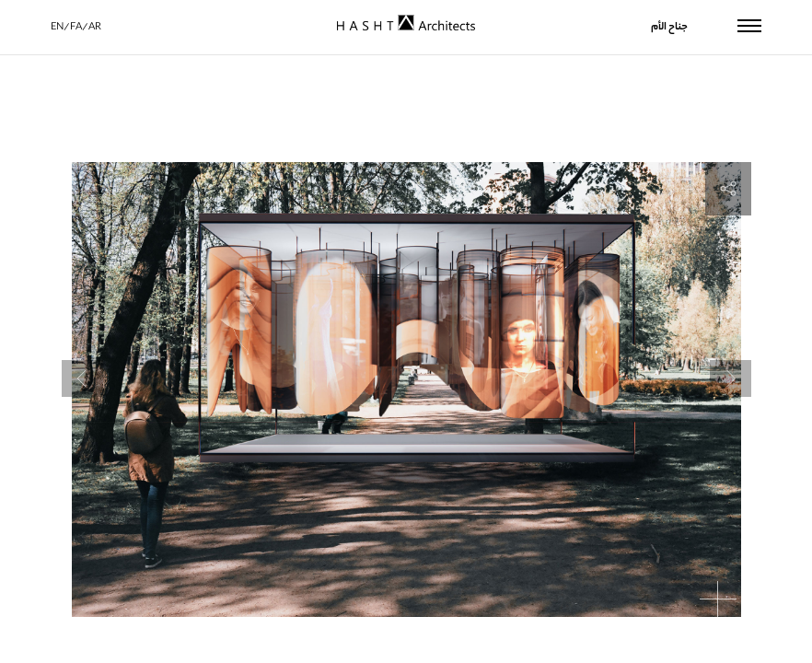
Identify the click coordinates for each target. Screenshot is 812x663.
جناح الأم (669, 28)
